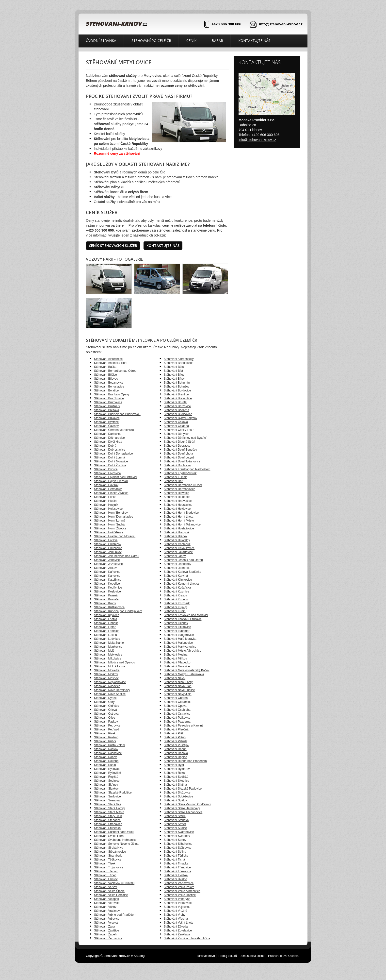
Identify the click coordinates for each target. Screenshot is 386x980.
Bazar (217, 41)
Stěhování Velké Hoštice (180, 895)
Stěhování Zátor (105, 927)
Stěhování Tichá (174, 860)
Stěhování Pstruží (175, 741)
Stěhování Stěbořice (107, 820)
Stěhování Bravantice (178, 398)
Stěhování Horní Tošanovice (182, 524)
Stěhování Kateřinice (108, 580)
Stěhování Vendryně (177, 899)
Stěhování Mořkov (106, 674)
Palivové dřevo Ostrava (283, 956)
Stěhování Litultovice (177, 627)
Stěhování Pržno (175, 737)
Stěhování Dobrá (105, 446)
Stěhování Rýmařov (177, 769)
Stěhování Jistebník (177, 568)
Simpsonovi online (252, 956)
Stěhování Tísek (105, 863)
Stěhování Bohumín (177, 383)
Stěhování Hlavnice (176, 493)
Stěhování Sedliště (176, 777)
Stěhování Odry (104, 702)
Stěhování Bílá (173, 371)
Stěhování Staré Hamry (109, 808)
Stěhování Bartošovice (178, 363)
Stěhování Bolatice (106, 390)
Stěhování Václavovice (179, 883)
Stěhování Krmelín (176, 599)
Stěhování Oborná (176, 698)
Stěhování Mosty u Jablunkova (184, 674)
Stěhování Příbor (105, 741)
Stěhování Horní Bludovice (181, 513)
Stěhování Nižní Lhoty (178, 682)
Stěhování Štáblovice (178, 848)
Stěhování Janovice (107, 560)
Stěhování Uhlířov (106, 879)
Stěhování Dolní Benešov (180, 450)
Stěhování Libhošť (106, 623)
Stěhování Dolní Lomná (109, 457)
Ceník (191, 41)
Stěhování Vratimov (107, 911)
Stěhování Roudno (106, 761)
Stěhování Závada (176, 927)
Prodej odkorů (228, 956)
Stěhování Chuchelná (108, 548)
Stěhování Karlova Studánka (182, 572)
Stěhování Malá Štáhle (109, 643)
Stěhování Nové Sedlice (110, 694)
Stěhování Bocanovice (109, 383)
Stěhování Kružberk (177, 603)
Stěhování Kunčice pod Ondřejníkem (118, 611)
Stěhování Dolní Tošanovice (182, 461)
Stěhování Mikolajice (108, 659)
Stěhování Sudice (175, 828)
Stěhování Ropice (175, 757)
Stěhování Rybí (174, 765)
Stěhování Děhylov (176, 434)
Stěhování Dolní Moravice (111, 461)
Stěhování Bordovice (177, 390)
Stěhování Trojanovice (109, 867)
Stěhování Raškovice (108, 753)
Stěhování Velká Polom (179, 887)
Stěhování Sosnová (107, 800)
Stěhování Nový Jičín (178, 694)
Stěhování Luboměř (177, 631)
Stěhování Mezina (176, 655)
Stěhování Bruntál (175, 402)
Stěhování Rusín (105, 765)
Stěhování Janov (175, 556)
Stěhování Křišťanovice (109, 607)
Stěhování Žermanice (108, 938)
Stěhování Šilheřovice (178, 844)
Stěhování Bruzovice (177, 406)
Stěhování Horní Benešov (111, 513)
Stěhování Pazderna (177, 722)
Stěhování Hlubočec (177, 497)
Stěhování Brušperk (107, 406)
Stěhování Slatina (175, 785)
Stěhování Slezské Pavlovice (183, 789)
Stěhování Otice (105, 718)
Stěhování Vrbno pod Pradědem (115, 915)
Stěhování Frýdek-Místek (180, 473)
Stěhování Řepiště (106, 777)
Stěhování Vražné (175, 911)
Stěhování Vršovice (107, 919)
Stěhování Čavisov (106, 426)
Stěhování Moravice (177, 666)
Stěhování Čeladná (176, 426)
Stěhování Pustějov (176, 745)
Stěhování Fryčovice (107, 473)
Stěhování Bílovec (106, 379)
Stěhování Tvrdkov (176, 875)
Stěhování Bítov (174, 379)
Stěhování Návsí (175, 678)
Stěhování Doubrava (177, 465)
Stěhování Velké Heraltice (111, 895)
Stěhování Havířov (106, 485)
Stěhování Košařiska (177, 588)
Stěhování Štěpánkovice (110, 852)
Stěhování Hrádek (176, 536)
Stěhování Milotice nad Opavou (115, 662)
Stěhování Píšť (173, 733)
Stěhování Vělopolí (106, 899)
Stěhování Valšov (105, 887)
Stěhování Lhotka (105, 619)
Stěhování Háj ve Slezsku (111, 481)
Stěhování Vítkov (105, 907)
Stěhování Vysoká (106, 923)
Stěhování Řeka (174, 773)
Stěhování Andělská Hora (111, 363)
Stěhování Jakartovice (178, 552)
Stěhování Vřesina (176, 919)
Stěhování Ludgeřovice (179, 635)
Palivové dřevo (205, 956)
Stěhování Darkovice (108, 434)
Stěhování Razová (176, 753)
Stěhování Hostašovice (179, 528)
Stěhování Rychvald (107, 769)
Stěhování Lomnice (107, 631)
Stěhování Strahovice (108, 824)
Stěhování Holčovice (177, 509)
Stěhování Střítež (175, 824)
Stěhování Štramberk (108, 856)
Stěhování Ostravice (177, 714)
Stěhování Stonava (176, 820)
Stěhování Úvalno (175, 879)
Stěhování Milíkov (175, 659)
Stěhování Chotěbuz (177, 544)
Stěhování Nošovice (107, 686)
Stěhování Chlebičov (108, 544)
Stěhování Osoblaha (177, 710)
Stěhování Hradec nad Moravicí (115, 536)
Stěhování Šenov (175, 840)
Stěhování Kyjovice (107, 615)
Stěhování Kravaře (106, 599)
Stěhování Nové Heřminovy (112, 690)
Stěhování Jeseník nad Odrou (183, 560)
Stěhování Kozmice (176, 591)
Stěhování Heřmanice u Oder (183, 485)
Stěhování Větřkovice (178, 903)
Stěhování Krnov (105, 603)
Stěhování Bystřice (106, 422)
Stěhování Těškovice (108, 860)
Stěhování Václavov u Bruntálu (114, 883)
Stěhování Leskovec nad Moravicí (186, 615)
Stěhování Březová (106, 410)
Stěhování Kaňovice (107, 572)
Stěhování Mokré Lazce (110, 666)
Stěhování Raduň (175, 749)
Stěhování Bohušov (177, 387)
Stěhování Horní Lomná (110, 521)
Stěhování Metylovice (108, 655)
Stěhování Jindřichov (177, 564)
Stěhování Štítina (175, 852)
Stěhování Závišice (106, 930)
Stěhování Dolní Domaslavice (113, 454)
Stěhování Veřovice (107, 903)
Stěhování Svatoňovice (179, 832)
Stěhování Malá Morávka (180, 639)
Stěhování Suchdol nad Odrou (114, 832)
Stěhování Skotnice (176, 781)
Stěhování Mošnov (106, 678)
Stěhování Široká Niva (109, 848)
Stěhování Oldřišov (106, 706)
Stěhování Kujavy (175, 607)
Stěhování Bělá (174, 367)
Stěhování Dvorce (106, 469)
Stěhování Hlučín (105, 501)
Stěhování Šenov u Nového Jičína (116, 844)
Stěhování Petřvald (106, 729)
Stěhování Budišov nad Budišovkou (117, 414)
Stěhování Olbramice (177, 702)
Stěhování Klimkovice (178, 580)
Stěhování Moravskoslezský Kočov (186, 670)
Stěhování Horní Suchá (109, 524)
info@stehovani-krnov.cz (281, 24)
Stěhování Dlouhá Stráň (179, 442)
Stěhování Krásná (106, 595)
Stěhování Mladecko (177, 662)
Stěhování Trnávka (176, 863)
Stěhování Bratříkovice (109, 398)
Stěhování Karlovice (107, 576)
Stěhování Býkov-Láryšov (180, 418)
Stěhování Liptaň (105, 627)
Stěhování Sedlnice (107, 781)
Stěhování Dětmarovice (109, 438)
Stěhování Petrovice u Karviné (184, 726)
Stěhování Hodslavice (178, 505)
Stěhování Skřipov (106, 785)
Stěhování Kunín (175, 611)
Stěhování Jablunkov (108, 552)
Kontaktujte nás (254, 41)
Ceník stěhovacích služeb (113, 245)
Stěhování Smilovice (107, 796)
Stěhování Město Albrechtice (182, 651)
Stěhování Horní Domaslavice (114, 517)
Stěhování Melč (104, 651)
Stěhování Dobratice (177, 446)
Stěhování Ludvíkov (107, 639)
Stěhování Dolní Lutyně (179, 457)
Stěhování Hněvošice (178, 501)
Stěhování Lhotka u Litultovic (183, 619)
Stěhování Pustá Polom (109, 745)
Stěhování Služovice (177, 793)
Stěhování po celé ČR (151, 41)
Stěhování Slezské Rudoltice (113, 793)
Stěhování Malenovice (178, 643)
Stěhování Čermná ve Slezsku (114, 430)
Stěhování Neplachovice (110, 682)
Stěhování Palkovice (177, 718)
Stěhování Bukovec (107, 418)
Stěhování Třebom (106, 871)
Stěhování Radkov (106, 749)
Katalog (139, 956)
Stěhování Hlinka (105, 497)
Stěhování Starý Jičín (108, 816)
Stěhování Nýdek (105, 698)
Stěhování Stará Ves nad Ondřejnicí (187, 804)
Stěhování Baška (105, 367)
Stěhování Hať (173, 481)
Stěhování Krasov (175, 595)
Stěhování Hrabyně (176, 532)
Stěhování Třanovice (177, 867)
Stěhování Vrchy (175, 915)
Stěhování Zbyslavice (178, 930)
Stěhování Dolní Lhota (178, 454)
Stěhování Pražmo (106, 737)
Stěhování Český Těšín (179, 430)
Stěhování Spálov (175, 800)
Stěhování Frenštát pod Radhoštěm (187, 469)
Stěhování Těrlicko (176, 856)
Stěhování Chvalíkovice (179, 548)
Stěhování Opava (175, 706)
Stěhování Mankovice (108, 647)
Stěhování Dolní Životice (110, 465)
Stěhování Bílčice (105, 375)
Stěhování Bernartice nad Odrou (115, 371)
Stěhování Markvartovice (180, 647)
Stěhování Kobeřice (107, 584)
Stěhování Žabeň (105, 934)
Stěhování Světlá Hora (109, 836)
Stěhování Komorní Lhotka (181, 584)
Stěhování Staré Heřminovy (182, 808)
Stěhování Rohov (105, 757)
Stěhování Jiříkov (105, 568)
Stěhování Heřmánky (108, 489)
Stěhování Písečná (176, 729)
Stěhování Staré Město (109, 812)
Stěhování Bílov (174, 375)
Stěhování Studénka (107, 828)
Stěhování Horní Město (179, 521)
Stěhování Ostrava (106, 714)
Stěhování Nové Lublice (179, 690)
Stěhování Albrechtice (108, 359)
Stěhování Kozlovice (107, 591)
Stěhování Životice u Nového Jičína (187, 938)
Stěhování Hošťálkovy (108, 532)
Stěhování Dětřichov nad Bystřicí (185, 438)
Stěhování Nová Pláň (178, 686)
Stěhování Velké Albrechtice (182, 891)
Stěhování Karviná (176, 576)
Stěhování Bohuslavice (109, 387)
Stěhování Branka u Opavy (112, 394)
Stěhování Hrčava (106, 540)
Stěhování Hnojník (106, 505)
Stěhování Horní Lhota (178, 517)
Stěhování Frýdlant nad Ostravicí (116, 477)
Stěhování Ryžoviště (107, 773)
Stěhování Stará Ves (107, 804)
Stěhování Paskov (106, 722)
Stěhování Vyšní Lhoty (178, 923)
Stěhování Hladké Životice (111, 493)
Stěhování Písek (105, 733)
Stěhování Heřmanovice (179, 489)
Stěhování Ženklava (177, 934)
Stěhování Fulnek (175, 477)
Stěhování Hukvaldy (177, 540)
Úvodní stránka (101, 41)
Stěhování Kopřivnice (108, 588)
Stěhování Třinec (105, 875)
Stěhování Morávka (107, 670)
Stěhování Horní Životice (110, 528)
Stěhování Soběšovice (178, 796)
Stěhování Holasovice (108, 509)
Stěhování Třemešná (177, 871)
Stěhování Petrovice (107, 726)
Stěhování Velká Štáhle (109, 891)
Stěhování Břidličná (176, 410)
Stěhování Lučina (105, 635)
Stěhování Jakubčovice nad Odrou (117, 556)
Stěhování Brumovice (108, 402)
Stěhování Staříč (175, 816)
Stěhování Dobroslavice (110, 450)
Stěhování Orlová (105, 710)
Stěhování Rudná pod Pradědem (185, 761)
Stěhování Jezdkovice (108, 564)
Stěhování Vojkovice (177, 907)
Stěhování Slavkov (106, 789)
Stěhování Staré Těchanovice (183, 812)
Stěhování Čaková (176, 422)
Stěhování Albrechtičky (179, 359)
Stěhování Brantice (176, 394)
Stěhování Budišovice (178, 414)
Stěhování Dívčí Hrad (108, 442)
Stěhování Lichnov (176, 623)
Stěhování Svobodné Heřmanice (115, 840)
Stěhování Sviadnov (177, 836)
